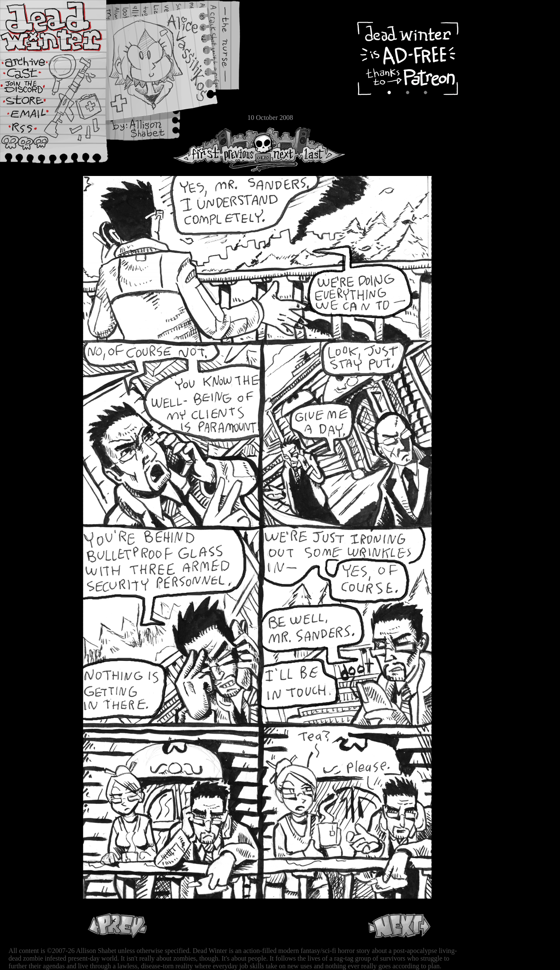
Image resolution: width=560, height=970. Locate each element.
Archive (32, 61)
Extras (32, 90)
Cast (32, 75)
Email (32, 117)
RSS (32, 132)
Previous (242, 149)
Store (32, 103)
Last (322, 149)
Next (281, 149)
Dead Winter (64, 27)
